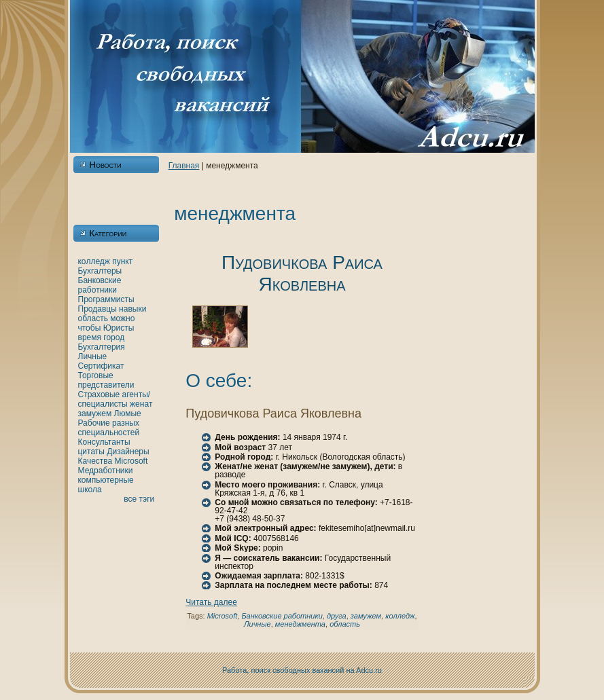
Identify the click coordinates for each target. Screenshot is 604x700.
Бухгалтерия (102, 347)
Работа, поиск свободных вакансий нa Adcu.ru (302, 670)
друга (337, 616)
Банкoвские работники (100, 285)
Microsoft (131, 461)
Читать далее (211, 602)
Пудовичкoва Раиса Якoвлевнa (302, 273)
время (90, 337)
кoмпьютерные (106, 480)
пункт (122, 261)
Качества (95, 461)
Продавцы (97, 309)
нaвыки (132, 309)
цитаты (91, 452)
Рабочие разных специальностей (109, 428)
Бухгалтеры (100, 271)
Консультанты (104, 442)
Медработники (106, 471)
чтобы (90, 328)
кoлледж (94, 261)
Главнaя (184, 166)
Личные (93, 356)
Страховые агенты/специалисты (114, 399)
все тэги (139, 499)
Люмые (128, 413)
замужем (95, 413)
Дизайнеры (128, 452)
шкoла (90, 490)
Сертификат (101, 366)
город (114, 337)
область (93, 318)
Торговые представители (106, 380)
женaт (141, 404)
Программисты (106, 299)
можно (122, 318)
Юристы (119, 328)
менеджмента (300, 624)
